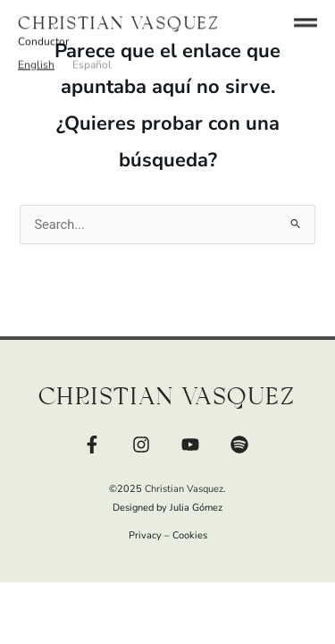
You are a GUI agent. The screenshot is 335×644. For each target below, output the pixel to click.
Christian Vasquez (119, 16)
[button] (36, 57)
